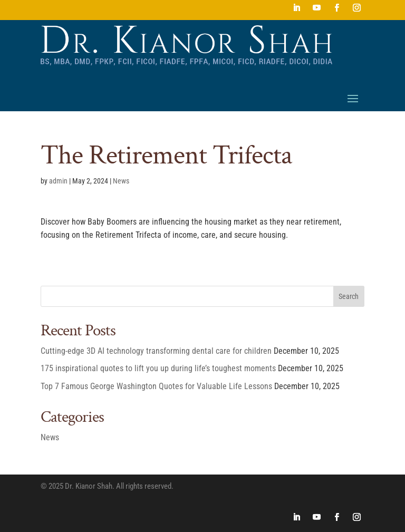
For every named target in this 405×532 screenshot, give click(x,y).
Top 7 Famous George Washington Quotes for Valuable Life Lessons (156, 386)
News (121, 181)
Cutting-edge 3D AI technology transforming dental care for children (156, 351)
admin (58, 181)
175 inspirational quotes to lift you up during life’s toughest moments (158, 368)
